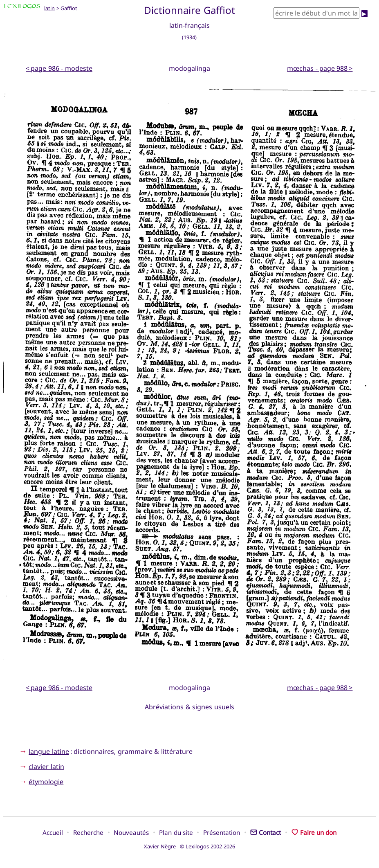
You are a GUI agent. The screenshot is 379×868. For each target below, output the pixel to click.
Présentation (222, 832)
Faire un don (314, 832)
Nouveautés (131, 832)
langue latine (49, 751)
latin (49, 8)
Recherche (88, 832)
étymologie (46, 782)
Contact (266, 832)
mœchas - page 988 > (320, 68)
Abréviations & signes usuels (189, 707)
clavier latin (46, 767)
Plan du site (176, 832)
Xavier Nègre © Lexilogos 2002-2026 (189, 846)
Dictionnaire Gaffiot (189, 10)
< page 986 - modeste (59, 68)
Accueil (53, 832)
